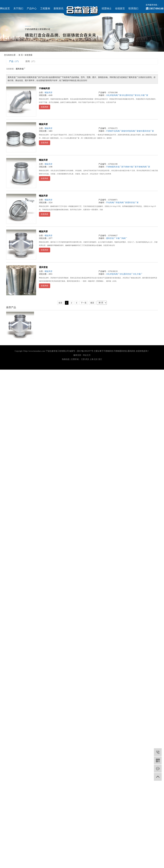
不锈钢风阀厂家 (143, 167)
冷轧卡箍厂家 (142, 95)
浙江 (100, 359)
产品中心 (32, 8)
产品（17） (14, 61)
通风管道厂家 (133, 203)
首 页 (21, 55)
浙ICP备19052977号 (85, 351)
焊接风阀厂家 (121, 203)
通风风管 (131, 351)
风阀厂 (124, 238)
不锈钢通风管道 (120, 351)
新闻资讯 (58, 8)
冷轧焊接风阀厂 (113, 274)
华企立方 (87, 355)
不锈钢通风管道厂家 (115, 167)
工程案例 (45, 8)
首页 (60, 303)
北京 (96, 359)
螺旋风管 (49, 93)
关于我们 (18, 8)
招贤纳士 (107, 8)
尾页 (92, 303)
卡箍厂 (118, 238)
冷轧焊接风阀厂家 (114, 95)
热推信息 (66, 359)
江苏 (83, 359)
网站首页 (5, 8)
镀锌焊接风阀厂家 (131, 131)
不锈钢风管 (44, 88)
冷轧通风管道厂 (126, 274)
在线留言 (120, 8)
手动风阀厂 (111, 203)
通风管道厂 (111, 238)
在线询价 (45, 107)
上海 (92, 359)
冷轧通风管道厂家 (129, 95)
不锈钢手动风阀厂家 (115, 131)
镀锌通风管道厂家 (146, 131)
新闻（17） (31, 61)
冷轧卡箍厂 (138, 274)
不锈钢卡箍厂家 (130, 167)
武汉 (87, 359)
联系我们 (133, 8)
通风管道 (43, 267)
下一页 (84, 303)
